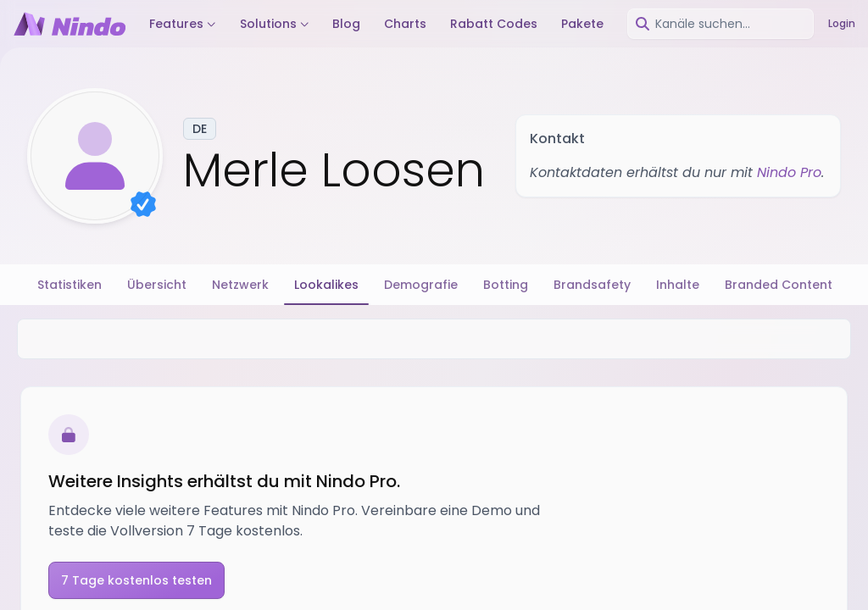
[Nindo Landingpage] (70, 24)
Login (842, 23)
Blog (346, 24)
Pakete (582, 24)
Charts (405, 24)
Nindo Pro (789, 172)
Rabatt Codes (494, 24)
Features (183, 24)
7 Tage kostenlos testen (136, 580)
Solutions (275, 24)
